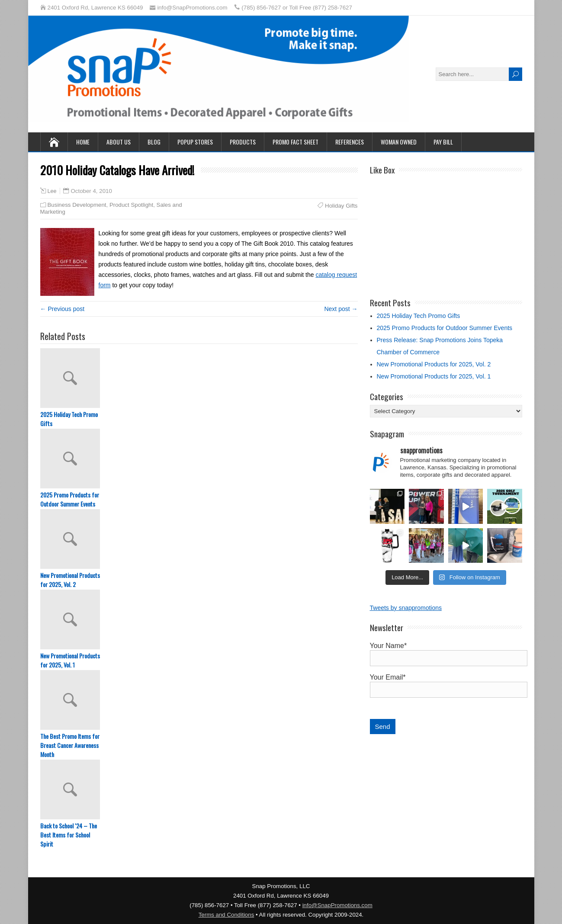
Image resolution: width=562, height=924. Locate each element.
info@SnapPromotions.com (337, 905)
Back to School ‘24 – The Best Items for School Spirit (69, 835)
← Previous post (63, 309)
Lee (52, 191)
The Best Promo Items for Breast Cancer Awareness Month (70, 745)
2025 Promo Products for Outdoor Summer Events (70, 499)
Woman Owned (399, 142)
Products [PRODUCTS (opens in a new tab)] (243, 142)
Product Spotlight (131, 205)
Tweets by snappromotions (406, 608)
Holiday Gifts (341, 206)
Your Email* (446, 683)
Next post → (341, 309)
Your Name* (446, 652)
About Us (119, 142)
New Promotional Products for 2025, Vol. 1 (70, 660)
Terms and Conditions (226, 915)
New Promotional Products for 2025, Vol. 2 (70, 580)
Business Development (77, 205)
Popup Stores (195, 142)
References (350, 142)
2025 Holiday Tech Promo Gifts (69, 419)
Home (83, 142)
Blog (154, 142)
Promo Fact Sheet (295, 142)
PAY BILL (443, 142)
